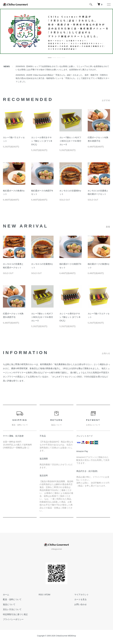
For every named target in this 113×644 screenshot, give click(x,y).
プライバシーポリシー (13, 619)
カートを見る (80, 599)
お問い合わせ (80, 604)
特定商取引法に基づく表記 (15, 614)
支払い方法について (12, 609)
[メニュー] (109, 4)
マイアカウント (82, 595)
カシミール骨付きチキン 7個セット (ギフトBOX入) (42, 141)
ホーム (6, 595)
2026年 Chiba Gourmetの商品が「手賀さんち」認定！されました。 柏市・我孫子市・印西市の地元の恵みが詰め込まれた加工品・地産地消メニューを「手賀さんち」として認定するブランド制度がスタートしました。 (62, 78)
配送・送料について (12, 599)
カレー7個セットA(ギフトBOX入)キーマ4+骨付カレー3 (70, 141)
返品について (9, 604)
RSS (41, 595)
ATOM (47, 595)
